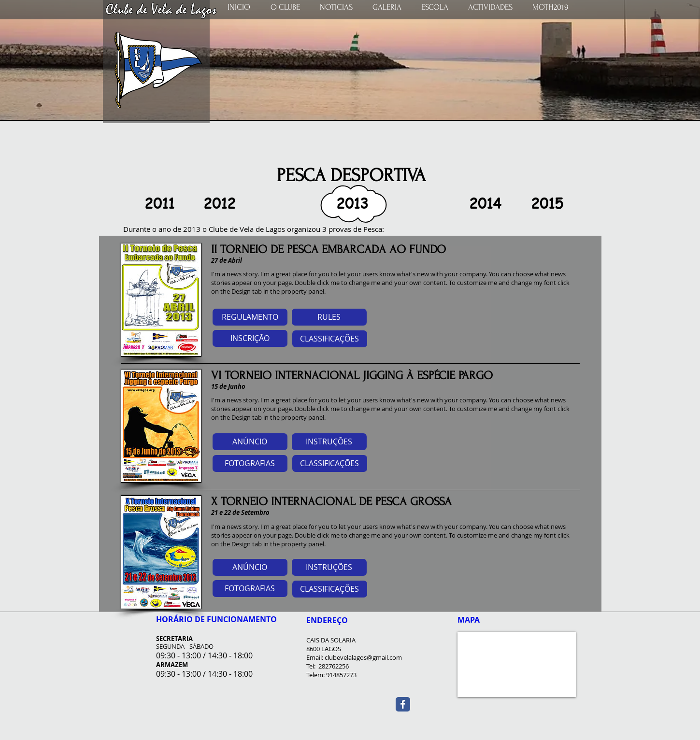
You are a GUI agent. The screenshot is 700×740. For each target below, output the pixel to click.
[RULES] (329, 317)
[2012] (220, 203)
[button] (353, 203)
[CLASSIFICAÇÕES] (330, 339)
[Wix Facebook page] (403, 704)
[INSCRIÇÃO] (250, 338)
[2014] (486, 203)
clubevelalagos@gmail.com (363, 657)
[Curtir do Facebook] (527, 702)
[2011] (159, 203)
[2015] (547, 203)
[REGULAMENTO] (250, 317)
